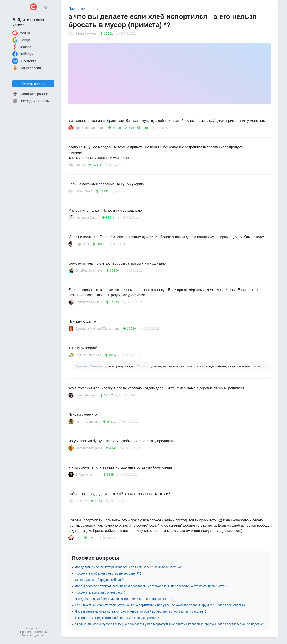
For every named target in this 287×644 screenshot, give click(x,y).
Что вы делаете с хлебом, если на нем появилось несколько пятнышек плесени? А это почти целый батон (150, 586)
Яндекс (22, 47)
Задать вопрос (33, 84)
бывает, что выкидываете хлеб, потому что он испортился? (117, 618)
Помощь (41, 632)
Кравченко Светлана (89, 366)
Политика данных (33, 635)
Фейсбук (23, 54)
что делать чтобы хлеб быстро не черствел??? (108, 573)
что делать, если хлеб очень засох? (100, 592)
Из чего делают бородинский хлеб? (100, 580)
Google (22, 40)
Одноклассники (28, 68)
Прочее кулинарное (84, 9)
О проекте (33, 628)
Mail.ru (21, 33)
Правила (26, 632)
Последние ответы (31, 101)
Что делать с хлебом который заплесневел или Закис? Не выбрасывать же (128, 567)
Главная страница (31, 94)
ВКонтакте (24, 61)
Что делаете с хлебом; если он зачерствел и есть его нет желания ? (123, 599)
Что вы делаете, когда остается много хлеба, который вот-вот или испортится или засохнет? (141, 611)
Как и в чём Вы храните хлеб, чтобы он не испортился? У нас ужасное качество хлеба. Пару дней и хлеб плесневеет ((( (160, 605)
